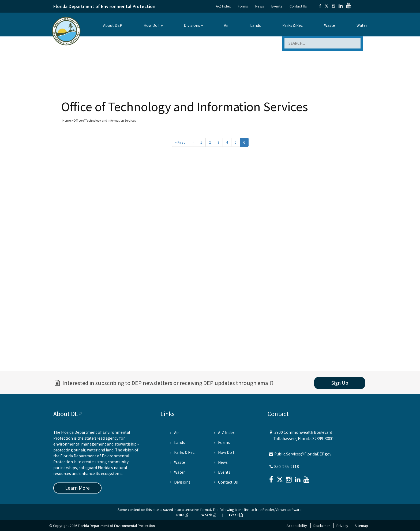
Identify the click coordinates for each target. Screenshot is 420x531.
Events (277, 6)
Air (226, 25)
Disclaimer (322, 526)
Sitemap (361, 526)
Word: (209, 515)
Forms (243, 6)
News (260, 6)
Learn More (77, 488)
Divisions (192, 25)
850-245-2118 (287, 467)
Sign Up (340, 383)
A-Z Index (223, 6)
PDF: (182, 515)
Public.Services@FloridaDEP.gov (303, 454)
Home (67, 120)
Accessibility (297, 526)
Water (362, 25)
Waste (330, 25)
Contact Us (298, 6)
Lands (256, 25)
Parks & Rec (292, 25)
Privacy (342, 526)
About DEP (113, 25)
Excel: (236, 515)
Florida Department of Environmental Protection (104, 6)
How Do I (151, 25)
